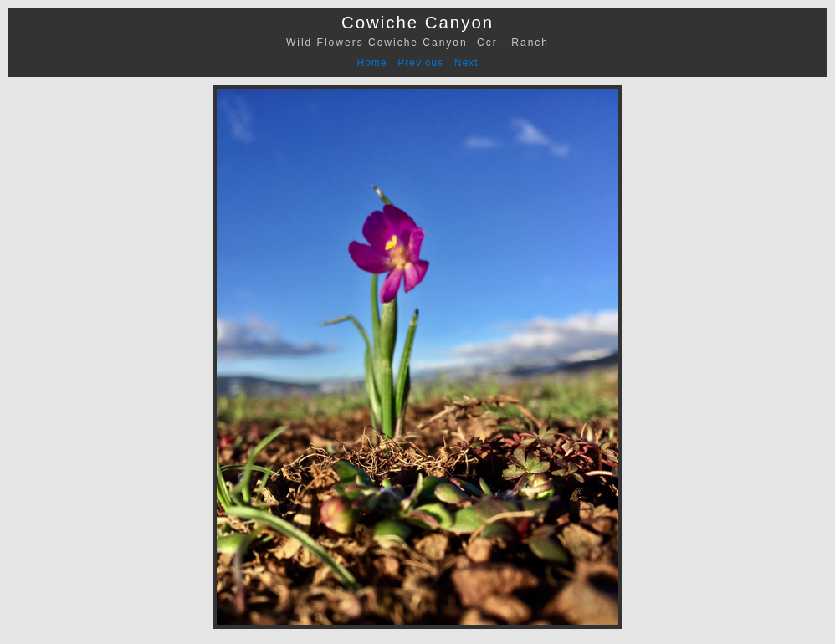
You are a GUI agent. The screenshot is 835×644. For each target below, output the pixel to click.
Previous (420, 63)
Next (466, 63)
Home (372, 63)
